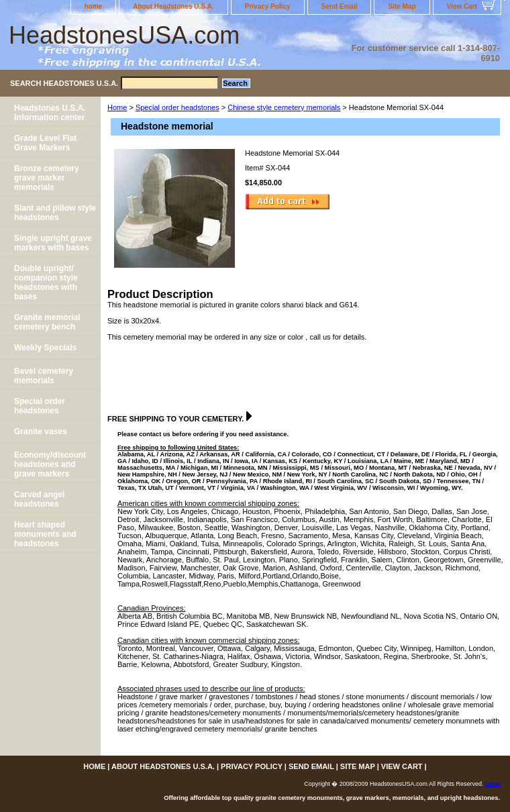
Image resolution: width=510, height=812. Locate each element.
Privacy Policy (268, 6)
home (94, 6)
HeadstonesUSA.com (124, 35)
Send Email (340, 6)
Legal (493, 784)
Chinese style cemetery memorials (284, 107)
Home (117, 107)
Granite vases (41, 432)
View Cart (462, 6)
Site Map (402, 6)
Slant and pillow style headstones (55, 213)
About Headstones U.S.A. (173, 6)
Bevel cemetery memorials (44, 376)
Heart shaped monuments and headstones (45, 534)
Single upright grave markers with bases (53, 243)
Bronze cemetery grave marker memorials (47, 178)
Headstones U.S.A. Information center (50, 113)
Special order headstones (177, 107)
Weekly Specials (45, 348)
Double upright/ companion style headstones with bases (46, 283)
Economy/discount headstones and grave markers (50, 464)
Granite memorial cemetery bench (47, 322)
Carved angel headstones (39, 499)
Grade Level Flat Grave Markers (45, 143)
